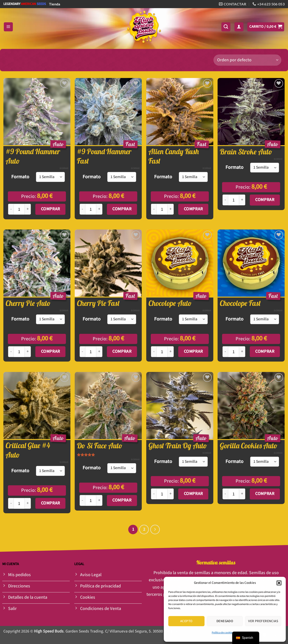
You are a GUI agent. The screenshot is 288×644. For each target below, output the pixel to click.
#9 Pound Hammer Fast (104, 156)
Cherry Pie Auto (28, 303)
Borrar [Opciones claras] (64, 168)
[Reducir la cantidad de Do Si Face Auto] (82, 501)
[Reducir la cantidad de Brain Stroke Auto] (225, 200)
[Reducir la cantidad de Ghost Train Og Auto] (154, 494)
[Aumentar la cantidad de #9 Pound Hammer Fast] (99, 209)
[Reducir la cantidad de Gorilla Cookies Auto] (225, 494)
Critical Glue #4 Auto (28, 450)
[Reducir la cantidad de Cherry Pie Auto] (11, 352)
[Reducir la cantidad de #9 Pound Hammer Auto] (11, 209)
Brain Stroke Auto (246, 152)
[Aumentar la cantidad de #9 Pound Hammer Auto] (28, 209)
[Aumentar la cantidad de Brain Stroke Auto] (242, 200)
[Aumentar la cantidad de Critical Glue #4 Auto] (28, 503)
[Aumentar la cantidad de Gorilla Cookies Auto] (242, 494)
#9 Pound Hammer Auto (33, 156)
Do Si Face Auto (100, 446)
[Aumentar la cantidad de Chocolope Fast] (242, 352)
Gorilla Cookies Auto (249, 446)
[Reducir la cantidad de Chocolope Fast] (225, 352)
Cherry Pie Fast (98, 303)
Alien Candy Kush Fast (174, 156)
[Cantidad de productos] (19, 209)
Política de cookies (223, 633)
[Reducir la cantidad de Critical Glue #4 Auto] (11, 503)
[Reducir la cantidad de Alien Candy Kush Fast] (154, 209)
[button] (279, 583)
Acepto (186, 621)
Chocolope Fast (240, 303)
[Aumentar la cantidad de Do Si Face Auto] (99, 501)
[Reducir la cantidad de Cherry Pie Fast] (82, 352)
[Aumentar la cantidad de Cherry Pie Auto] (28, 352)
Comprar (51, 209)
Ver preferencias (263, 621)
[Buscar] (226, 27)
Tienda (55, 4)
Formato (20, 177)
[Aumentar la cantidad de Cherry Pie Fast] (99, 352)
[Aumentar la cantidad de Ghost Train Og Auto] (171, 494)
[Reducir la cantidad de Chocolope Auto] (154, 352)
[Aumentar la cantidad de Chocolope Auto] (171, 352)
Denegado (225, 621)
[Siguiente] (155, 529)
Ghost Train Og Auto (178, 446)
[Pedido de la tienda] (247, 60)
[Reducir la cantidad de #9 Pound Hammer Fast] (82, 209)
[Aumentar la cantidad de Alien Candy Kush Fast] (171, 209)
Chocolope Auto (170, 303)
